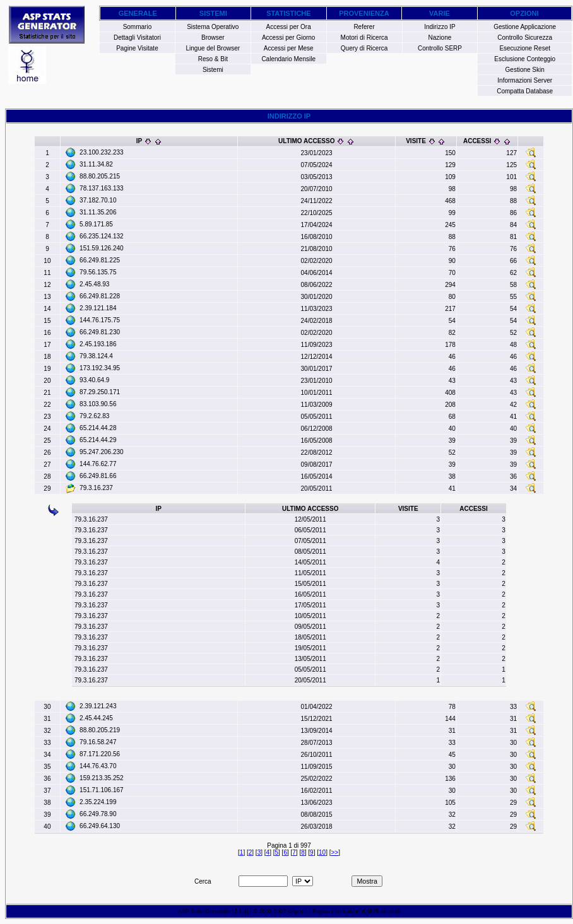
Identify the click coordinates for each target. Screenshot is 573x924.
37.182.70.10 (98, 200)
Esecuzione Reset (525, 48)
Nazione (440, 38)
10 (322, 852)
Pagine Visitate (137, 48)
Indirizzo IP (440, 27)
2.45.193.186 (98, 344)
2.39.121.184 (98, 308)
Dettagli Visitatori (137, 38)
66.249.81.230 (100, 332)
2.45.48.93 (94, 284)
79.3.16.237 (96, 488)
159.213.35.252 (102, 778)
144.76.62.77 (98, 464)
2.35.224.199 (98, 802)
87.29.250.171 (100, 392)
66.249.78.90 (98, 814)
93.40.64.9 (94, 380)
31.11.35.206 (98, 212)
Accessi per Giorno (288, 38)
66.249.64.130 (100, 826)
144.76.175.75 (100, 320)
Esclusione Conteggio (525, 59)
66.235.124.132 (102, 236)
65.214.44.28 (98, 428)
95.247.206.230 (102, 452)
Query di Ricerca (364, 48)
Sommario (138, 27)
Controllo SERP (440, 48)
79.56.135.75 (98, 272)
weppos (298, 911)
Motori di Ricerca (364, 38)
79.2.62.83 (94, 416)
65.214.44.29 (98, 440)
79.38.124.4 (96, 356)
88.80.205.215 (100, 176)
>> (334, 852)
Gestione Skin (525, 70)
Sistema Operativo (213, 27)
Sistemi (213, 70)
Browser (213, 38)
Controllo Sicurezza (525, 38)
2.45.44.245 (96, 718)
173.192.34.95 (100, 368)
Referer (364, 27)
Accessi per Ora (289, 27)
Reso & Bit (213, 59)
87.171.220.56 (100, 754)
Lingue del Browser (213, 48)
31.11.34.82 (96, 164)
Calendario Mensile (288, 59)
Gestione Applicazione (525, 27)
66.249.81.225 (100, 260)
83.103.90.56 (98, 404)
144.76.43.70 (98, 766)
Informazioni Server (525, 80)
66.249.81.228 (100, 296)
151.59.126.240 (102, 248)
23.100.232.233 (102, 152)
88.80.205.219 (100, 730)
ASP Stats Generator (204, 911)
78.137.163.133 (102, 188)
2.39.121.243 (98, 706)
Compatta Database (525, 91)
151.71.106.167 (102, 790)
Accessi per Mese (289, 48)
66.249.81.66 (98, 476)
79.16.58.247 (98, 742)
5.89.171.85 (96, 224)
